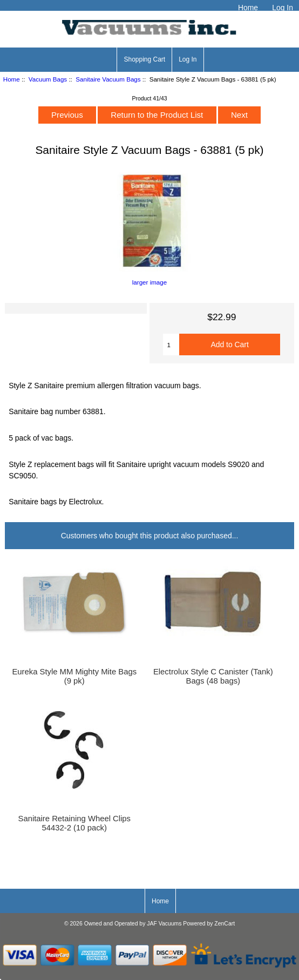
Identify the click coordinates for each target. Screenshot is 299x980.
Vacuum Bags (48, 79)
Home (248, 8)
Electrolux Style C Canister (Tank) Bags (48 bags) (213, 676)
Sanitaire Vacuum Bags (108, 79)
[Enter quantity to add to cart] (171, 344)
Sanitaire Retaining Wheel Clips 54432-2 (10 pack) (75, 823)
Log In (283, 8)
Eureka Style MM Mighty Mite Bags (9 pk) (74, 676)
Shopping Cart (144, 59)
